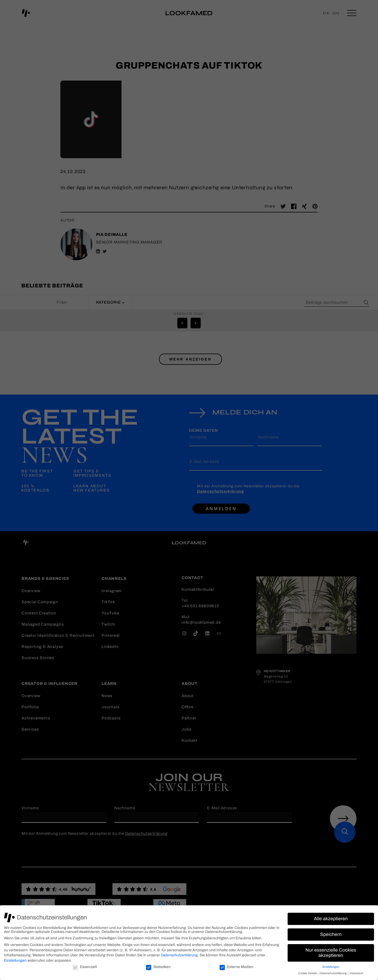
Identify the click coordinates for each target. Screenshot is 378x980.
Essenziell (85, 967)
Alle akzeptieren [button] (331, 919)
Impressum (356, 973)
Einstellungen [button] (331, 967)
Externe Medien (236, 967)
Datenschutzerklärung (179, 955)
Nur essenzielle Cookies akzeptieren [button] (331, 953)
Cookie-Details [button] (308, 973)
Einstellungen (15, 960)
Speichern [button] (331, 934)
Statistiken (158, 967)
